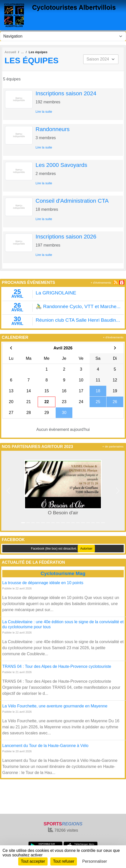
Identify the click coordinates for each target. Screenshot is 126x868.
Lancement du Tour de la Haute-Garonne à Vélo (45, 746)
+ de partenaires (113, 446)
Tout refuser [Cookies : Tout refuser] (64, 861)
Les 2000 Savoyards (61, 165)
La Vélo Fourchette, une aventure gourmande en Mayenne (55, 706)
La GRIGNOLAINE (56, 293)
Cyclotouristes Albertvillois (74, 7)
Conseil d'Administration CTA (72, 201)
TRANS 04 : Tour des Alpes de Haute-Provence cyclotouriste (57, 666)
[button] (8, 491)
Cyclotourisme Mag (63, 573)
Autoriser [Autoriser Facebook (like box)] (86, 549)
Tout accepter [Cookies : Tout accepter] (33, 861)
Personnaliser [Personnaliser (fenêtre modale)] (95, 861)
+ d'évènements (101, 283)
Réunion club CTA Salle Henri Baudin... (78, 320)
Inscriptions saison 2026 (66, 237)
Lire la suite (44, 112)
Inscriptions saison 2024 (66, 93)
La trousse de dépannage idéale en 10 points (43, 583)
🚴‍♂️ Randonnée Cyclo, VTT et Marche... (78, 306)
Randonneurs (53, 129)
